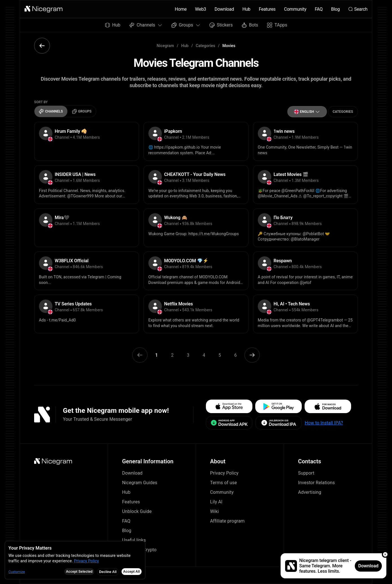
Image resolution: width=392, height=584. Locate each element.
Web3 (201, 9)
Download (224, 9)
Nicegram (166, 46)
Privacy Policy (224, 473)
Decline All (108, 572)
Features (267, 9)
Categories (205, 46)
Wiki (214, 511)
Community (295, 9)
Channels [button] (146, 25)
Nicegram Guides (140, 483)
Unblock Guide (137, 511)
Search (358, 9)
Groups (82, 111)
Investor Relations (316, 483)
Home (181, 9)
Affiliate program (227, 521)
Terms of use (223, 483)
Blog (335, 9)
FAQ (319, 9)
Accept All (132, 572)
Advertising (310, 492)
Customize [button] (17, 572)
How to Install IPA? (324, 423)
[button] (44, 9)
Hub (246, 9)
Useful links (134, 540)
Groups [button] (186, 25)
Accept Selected (79, 572)
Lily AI (216, 502)
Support (306, 473)
